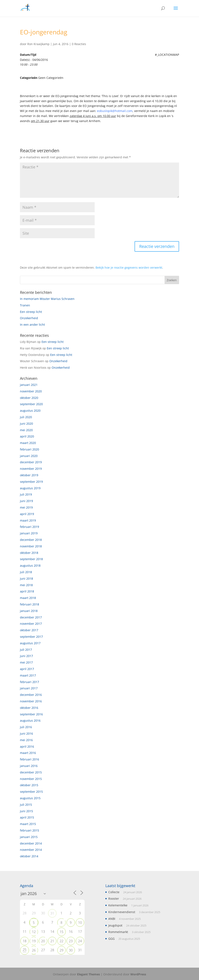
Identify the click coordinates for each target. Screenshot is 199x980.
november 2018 (31, 546)
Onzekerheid (29, 318)
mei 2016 (26, 740)
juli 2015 (26, 805)
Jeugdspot (115, 925)
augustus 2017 (30, 643)
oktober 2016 (29, 708)
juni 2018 (26, 578)
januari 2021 (29, 385)
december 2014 (31, 843)
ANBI (112, 919)
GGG (111, 939)
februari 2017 (29, 682)
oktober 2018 (29, 553)
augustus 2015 (30, 798)
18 (25, 941)
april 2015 (27, 817)
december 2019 (31, 462)
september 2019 (31, 482)
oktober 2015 (29, 785)
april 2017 (27, 669)
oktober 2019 (29, 475)
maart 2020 (28, 443)
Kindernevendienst (122, 912)
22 (62, 941)
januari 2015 (29, 837)
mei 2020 (26, 430)
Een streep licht (31, 312)
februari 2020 (29, 449)
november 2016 (31, 701)
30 (71, 950)
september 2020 (31, 404)
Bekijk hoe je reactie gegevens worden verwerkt (129, 267)
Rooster (114, 899)
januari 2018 (29, 611)
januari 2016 (29, 766)
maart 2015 (28, 824)
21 (52, 941)
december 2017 (31, 617)
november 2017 (31, 624)
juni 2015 (26, 811)
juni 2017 (26, 656)
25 (25, 950)
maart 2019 (28, 520)
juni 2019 (26, 501)
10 (80, 923)
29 (62, 950)
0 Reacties (79, 44)
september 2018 (31, 559)
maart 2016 (28, 753)
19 (34, 941)
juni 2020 (26, 424)
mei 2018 (26, 585)
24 (80, 941)
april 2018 (27, 591)
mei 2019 (26, 507)
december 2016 (31, 695)
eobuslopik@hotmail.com (115, 111)
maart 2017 (28, 675)
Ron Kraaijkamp (38, 44)
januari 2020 (29, 456)
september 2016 (31, 714)
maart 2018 (28, 598)
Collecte (114, 892)
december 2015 (31, 772)
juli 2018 (26, 572)
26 (34, 950)
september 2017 (31, 637)
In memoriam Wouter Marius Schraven (47, 299)
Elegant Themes (88, 974)
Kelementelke (118, 905)
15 (62, 932)
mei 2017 (26, 662)
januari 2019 (29, 533)
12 (34, 932)
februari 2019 (29, 527)
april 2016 (27, 746)
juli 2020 (26, 417)
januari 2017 (29, 688)
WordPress (138, 974)
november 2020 (31, 391)
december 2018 (31, 540)
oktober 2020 (29, 398)
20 (43, 941)
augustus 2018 (30, 565)
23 (71, 941)
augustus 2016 (30, 720)
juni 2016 (26, 733)
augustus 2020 (30, 411)
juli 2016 (26, 727)
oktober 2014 (29, 856)
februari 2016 (29, 759)
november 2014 (31, 850)
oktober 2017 (29, 630)
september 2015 (31, 792)
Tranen (25, 305)
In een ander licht (32, 325)
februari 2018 (29, 604)
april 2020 (27, 436)
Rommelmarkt (118, 932)
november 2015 (31, 779)
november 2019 (31, 469)
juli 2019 (26, 494)
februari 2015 (29, 830)
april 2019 (27, 514)
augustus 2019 (30, 488)
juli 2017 (26, 650)
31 (52, 913)
